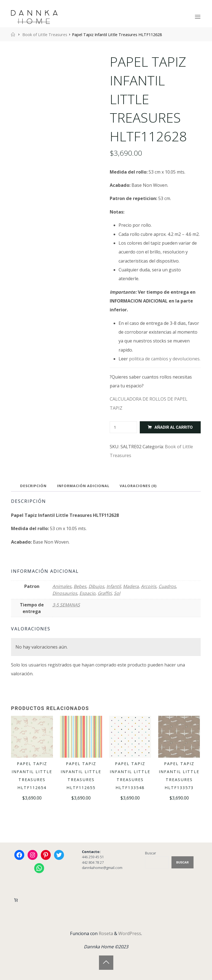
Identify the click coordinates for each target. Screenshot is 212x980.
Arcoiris (150, 587)
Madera (132, 587)
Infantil (114, 587)
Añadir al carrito (174, 427)
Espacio (88, 593)
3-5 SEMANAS (66, 605)
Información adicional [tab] (84, 486)
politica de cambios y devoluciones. (165, 359)
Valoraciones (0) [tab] (139, 486)
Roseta (105, 933)
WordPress (130, 933)
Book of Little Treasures (45, 34)
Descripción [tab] (34, 486)
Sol (118, 593)
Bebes (80, 587)
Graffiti (105, 593)
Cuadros (169, 587)
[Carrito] (16, 900)
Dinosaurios (65, 593)
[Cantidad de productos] (123, 427)
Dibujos (96, 587)
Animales (62, 587)
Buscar (151, 853)
